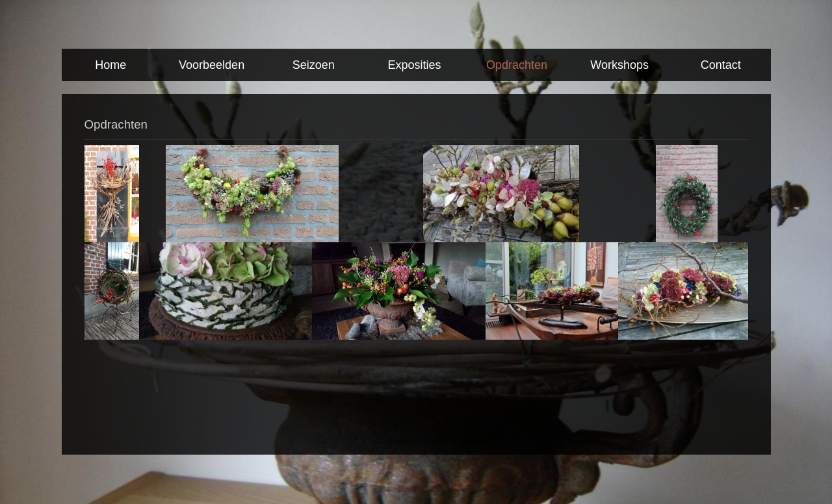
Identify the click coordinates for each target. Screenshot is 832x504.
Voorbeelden (212, 65)
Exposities (415, 65)
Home (110, 65)
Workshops (619, 65)
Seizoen (314, 65)
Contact (721, 65)
